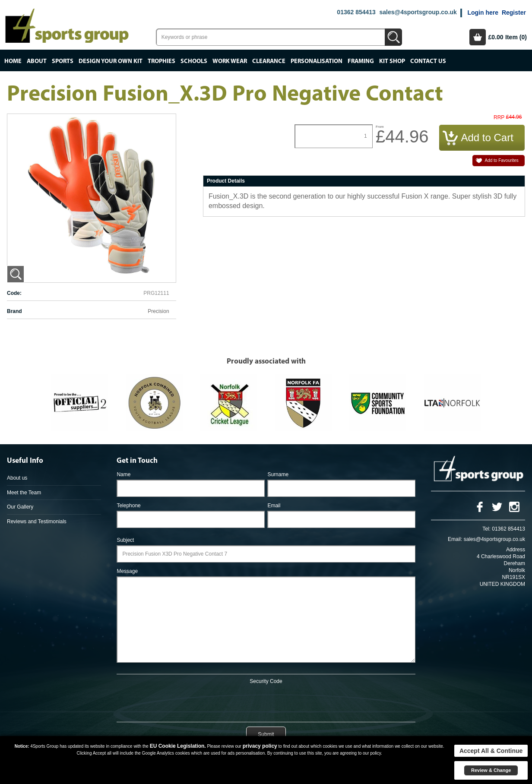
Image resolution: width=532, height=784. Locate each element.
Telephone (128, 506)
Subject (125, 540)
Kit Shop (392, 61)
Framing (361, 61)
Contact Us (428, 61)
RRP (499, 118)
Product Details (226, 181)
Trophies (161, 61)
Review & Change (491, 770)
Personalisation (317, 61)
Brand (14, 311)
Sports (63, 61)
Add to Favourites (501, 160)
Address (516, 550)
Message (127, 571)
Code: (14, 293)
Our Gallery (20, 507)
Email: (455, 539)
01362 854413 (356, 12)
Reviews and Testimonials (37, 522)
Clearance (269, 61)
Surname (278, 474)
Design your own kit (111, 61)
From (380, 127)
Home (13, 61)
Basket (478, 37)
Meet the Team (24, 493)
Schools (194, 61)
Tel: (486, 529)
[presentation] (266, 702)
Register (514, 13)
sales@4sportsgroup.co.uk (418, 12)
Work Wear (230, 61)
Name (123, 474)
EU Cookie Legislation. (178, 746)
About (37, 61)
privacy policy (260, 746)
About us (17, 478)
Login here (483, 13)
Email (274, 506)
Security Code (266, 681)
